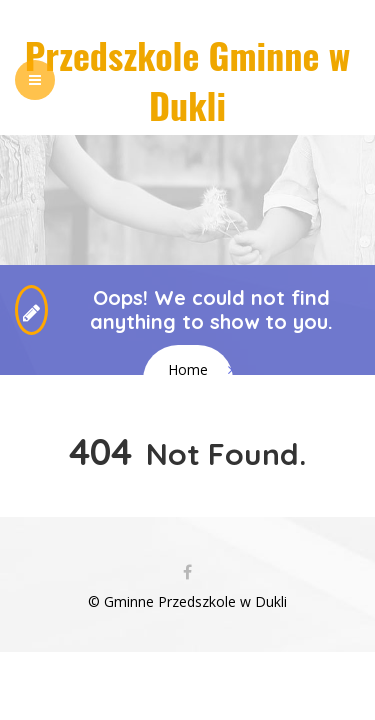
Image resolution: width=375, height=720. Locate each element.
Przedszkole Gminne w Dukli (188, 79)
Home (188, 369)
